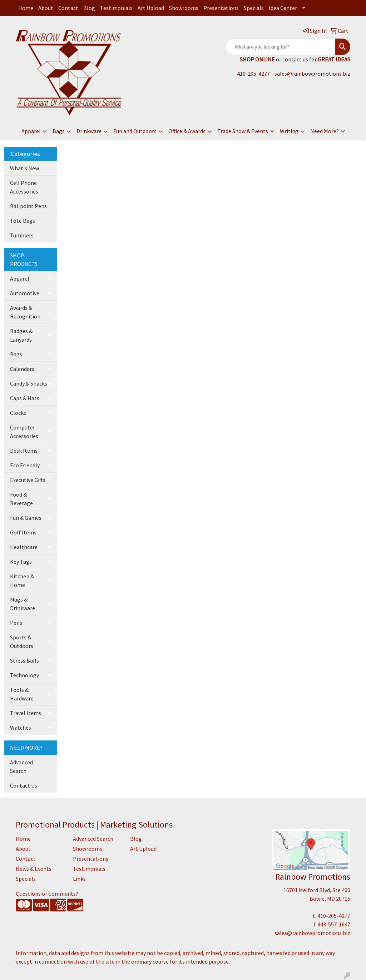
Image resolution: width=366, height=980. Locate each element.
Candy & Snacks (29, 383)
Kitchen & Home (22, 581)
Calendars (22, 369)
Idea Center (283, 8)
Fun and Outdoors (135, 131)
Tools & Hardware (22, 694)
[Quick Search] (280, 47)
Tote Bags (23, 221)
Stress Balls (24, 660)
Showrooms (184, 8)
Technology (24, 675)
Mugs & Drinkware (23, 604)
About (46, 8)
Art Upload (151, 8)
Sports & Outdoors (22, 642)
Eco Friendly (25, 465)
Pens (16, 623)
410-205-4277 (253, 74)
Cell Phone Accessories (24, 187)
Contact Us (24, 785)
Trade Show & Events (243, 131)
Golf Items (23, 532)
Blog (89, 8)
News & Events (34, 869)
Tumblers (22, 235)
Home (26, 8)
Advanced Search (21, 767)
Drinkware (89, 131)
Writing (289, 131)
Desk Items (24, 451)
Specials (254, 8)
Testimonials (116, 8)
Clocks (18, 413)
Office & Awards (187, 131)
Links (79, 879)
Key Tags (21, 562)
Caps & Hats (25, 398)
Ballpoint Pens (28, 206)
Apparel (31, 131)
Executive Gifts (28, 480)
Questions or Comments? (47, 894)
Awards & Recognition (25, 312)
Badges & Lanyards (21, 335)
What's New (24, 168)
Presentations (221, 8)
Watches (21, 728)
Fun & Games (26, 518)
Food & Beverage (21, 499)
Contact (68, 8)
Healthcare (24, 547)
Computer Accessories (24, 432)
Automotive (25, 293)
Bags (59, 131)
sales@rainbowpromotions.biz (312, 74)
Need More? (325, 131)
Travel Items (26, 713)
